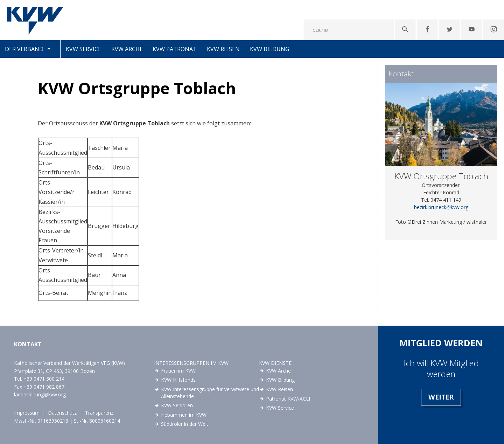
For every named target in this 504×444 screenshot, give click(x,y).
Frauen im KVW (178, 371)
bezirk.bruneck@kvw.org (441, 207)
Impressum (27, 413)
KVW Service (83, 49)
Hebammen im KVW (184, 415)
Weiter (441, 397)
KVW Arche (127, 49)
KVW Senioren (177, 405)
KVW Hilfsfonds (178, 380)
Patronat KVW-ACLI (288, 399)
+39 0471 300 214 (44, 379)
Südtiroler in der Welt (185, 424)
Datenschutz (62, 413)
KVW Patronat (175, 49)
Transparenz (99, 413)
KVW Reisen (223, 49)
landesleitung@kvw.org (40, 394)
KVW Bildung (269, 49)
